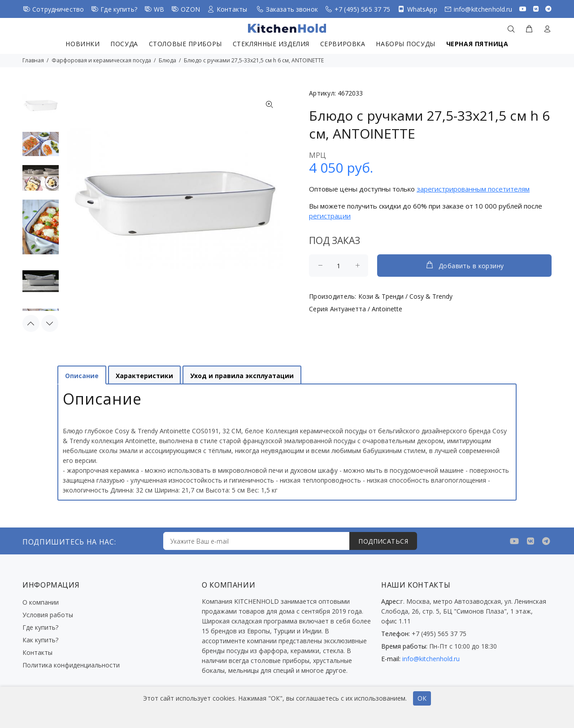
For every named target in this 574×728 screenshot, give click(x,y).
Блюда (167, 60)
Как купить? (40, 640)
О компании (41, 602)
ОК (422, 698)
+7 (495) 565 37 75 (363, 9)
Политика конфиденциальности (71, 665)
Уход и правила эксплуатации (242, 376)
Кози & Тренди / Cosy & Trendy (405, 296)
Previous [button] (31, 323)
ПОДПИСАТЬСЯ (383, 541)
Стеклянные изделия (271, 44)
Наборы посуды (405, 44)
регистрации (330, 216)
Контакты (232, 9)
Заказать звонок (292, 9)
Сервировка (343, 44)
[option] (41, 109)
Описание (82, 376)
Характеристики (144, 376)
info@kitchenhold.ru (483, 9)
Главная (33, 60)
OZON (190, 9)
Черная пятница (477, 44)
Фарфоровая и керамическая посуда (101, 60)
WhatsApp (422, 9)
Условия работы (48, 615)
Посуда (124, 44)
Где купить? (119, 9)
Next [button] (50, 323)
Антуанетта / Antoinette (366, 309)
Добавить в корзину (465, 265)
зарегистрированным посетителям (473, 189)
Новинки (83, 44)
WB (159, 9)
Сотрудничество (58, 9)
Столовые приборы (185, 44)
